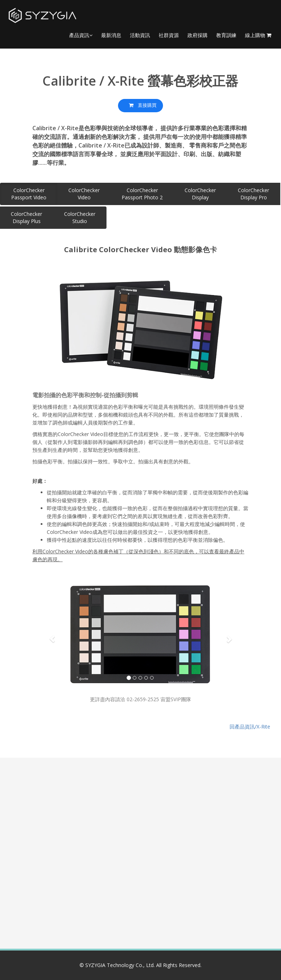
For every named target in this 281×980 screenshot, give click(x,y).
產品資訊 (81, 35)
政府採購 (198, 35)
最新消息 (111, 35)
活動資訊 (140, 35)
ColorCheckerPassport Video (29, 194)
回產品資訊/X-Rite (250, 725)
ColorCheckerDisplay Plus (26, 217)
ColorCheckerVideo (84, 194)
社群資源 (169, 35)
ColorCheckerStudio (80, 217)
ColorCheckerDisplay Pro (253, 194)
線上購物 (258, 35)
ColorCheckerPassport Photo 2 (142, 194)
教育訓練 (226, 35)
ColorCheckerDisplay (200, 194)
